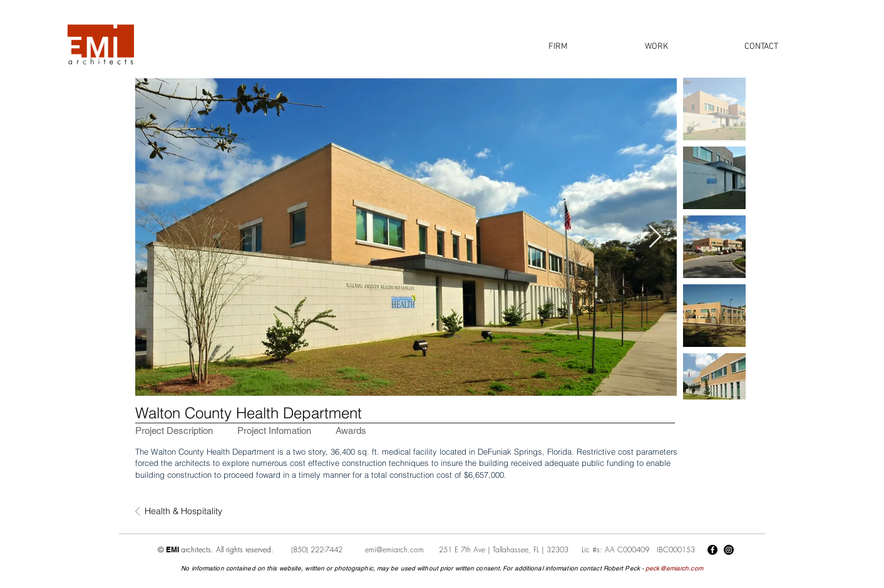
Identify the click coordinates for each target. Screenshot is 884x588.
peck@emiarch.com (674, 568)
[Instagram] (729, 550)
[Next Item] (655, 237)
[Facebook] (712, 550)
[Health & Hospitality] (186, 512)
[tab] (174, 431)
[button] (558, 47)
